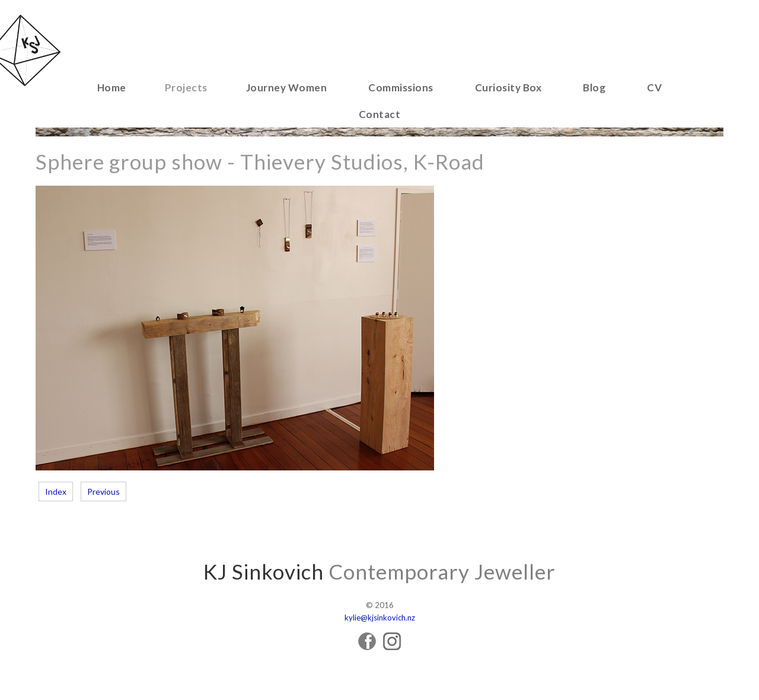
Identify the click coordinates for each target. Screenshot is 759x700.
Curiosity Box (508, 87)
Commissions (401, 87)
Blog (594, 87)
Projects (186, 87)
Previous (103, 491)
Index (56, 491)
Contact (380, 114)
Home (112, 87)
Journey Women (287, 87)
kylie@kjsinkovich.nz (380, 618)
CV (654, 87)
